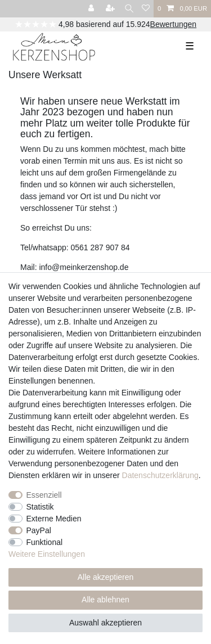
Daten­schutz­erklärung (160, 475)
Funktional (45, 542)
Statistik (40, 507)
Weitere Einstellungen (47, 554)
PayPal (39, 530)
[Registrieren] (111, 9)
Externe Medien (54, 519)
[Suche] (129, 9)
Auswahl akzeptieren (105, 623)
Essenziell (44, 495)
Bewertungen (174, 24)
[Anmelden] (92, 9)
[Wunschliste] (146, 9)
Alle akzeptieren (106, 577)
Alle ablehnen (105, 600)
